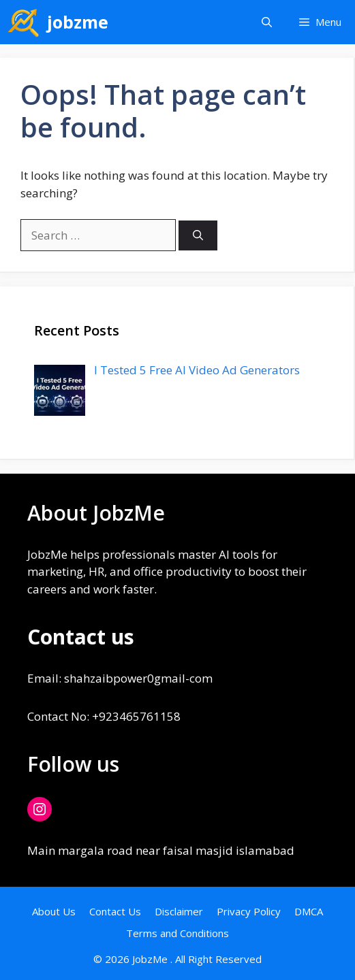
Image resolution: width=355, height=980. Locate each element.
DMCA (309, 911)
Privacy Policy (249, 911)
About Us (54, 911)
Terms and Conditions (177, 933)
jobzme (78, 22)
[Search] (198, 236)
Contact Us (115, 911)
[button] (267, 22)
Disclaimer (179, 911)
